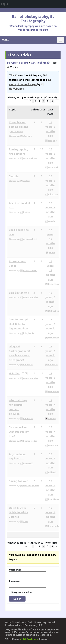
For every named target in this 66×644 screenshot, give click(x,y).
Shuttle (14, 176)
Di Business (29, 639)
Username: (15, 570)
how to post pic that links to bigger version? (19, 324)
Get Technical (40, 63)
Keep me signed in (22, 592)
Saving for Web (19, 481)
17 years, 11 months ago (50, 270)
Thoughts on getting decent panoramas (18, 127)
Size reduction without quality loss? (19, 432)
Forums (12, 63)
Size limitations (19, 293)
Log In (17, 599)
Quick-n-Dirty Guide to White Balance (18, 512)
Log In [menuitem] (5, 4)
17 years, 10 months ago (50, 239)
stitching (15, 373)
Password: (15, 581)
